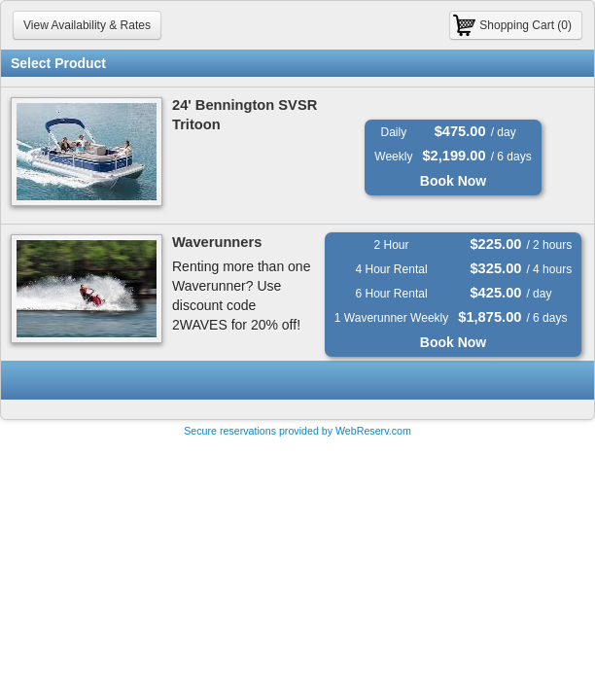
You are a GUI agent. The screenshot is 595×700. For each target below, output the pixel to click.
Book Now (453, 181)
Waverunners (217, 242)
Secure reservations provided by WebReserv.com (297, 431)
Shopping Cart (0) (525, 25)
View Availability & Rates (87, 25)
